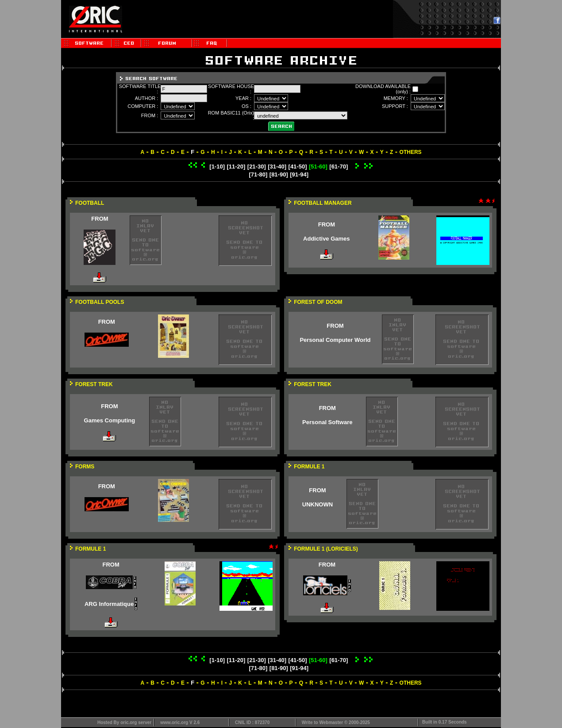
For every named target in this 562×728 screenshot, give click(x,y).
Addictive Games (327, 239)
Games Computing (110, 420)
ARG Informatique (109, 604)
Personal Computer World (335, 340)
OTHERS (411, 152)
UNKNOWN (318, 504)
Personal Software (327, 422)
